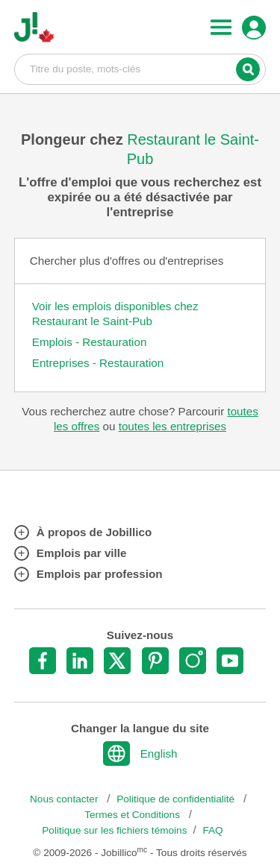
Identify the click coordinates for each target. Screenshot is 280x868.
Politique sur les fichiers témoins (114, 830)
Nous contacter (65, 799)
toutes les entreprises (172, 426)
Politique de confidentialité (177, 799)
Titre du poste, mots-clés (140, 69)
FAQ (213, 830)
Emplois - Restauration (90, 342)
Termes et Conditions (133, 815)
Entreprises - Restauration (98, 363)
